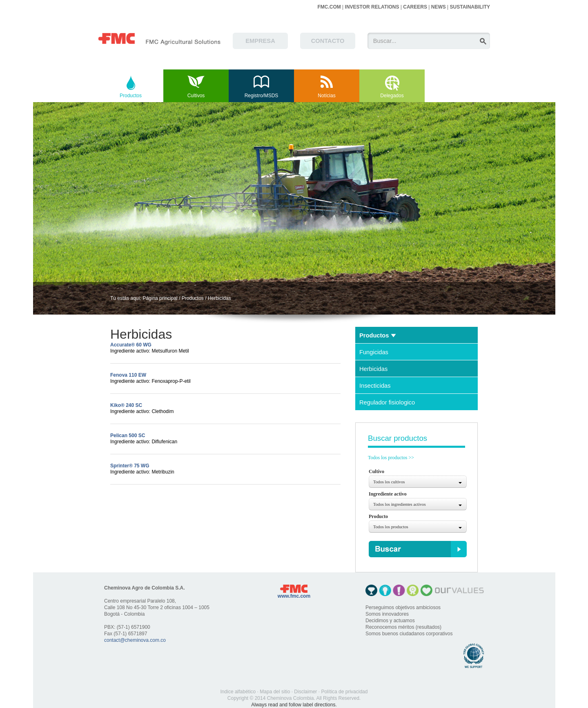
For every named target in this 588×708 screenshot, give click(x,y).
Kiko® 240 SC (126, 405)
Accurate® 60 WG (131, 345)
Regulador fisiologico (387, 402)
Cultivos (196, 96)
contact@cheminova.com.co (135, 640)
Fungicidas (374, 352)
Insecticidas (375, 386)
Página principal (160, 298)
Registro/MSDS (262, 96)
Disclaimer (305, 692)
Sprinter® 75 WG (130, 466)
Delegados (392, 96)
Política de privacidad (344, 692)
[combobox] (418, 482)
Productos (131, 96)
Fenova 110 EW (128, 375)
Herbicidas (219, 298)
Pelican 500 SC (128, 436)
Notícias (326, 96)
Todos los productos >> (391, 458)
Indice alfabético (238, 692)
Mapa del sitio (275, 692)
